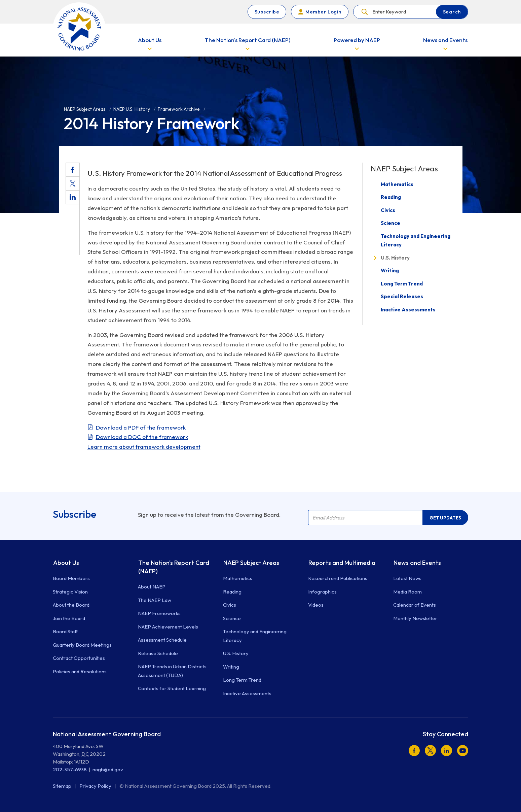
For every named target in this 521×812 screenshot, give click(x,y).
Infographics (322, 592)
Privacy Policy (96, 786)
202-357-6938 (70, 769)
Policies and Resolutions (80, 671)
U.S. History (395, 258)
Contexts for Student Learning (172, 688)
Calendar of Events (415, 605)
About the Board (71, 605)
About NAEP (152, 587)
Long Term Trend (402, 284)
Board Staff (65, 631)
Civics (388, 210)
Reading (391, 197)
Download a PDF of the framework (141, 427)
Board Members (71, 578)
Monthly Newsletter (415, 618)
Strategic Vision (70, 592)
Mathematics (397, 184)
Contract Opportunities (79, 658)
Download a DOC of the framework (142, 437)
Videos (316, 605)
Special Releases (402, 296)
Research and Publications (338, 578)
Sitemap (63, 786)
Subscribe (267, 12)
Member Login (323, 12)
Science (390, 223)
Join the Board (69, 618)
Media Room (407, 592)
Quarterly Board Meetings (82, 645)
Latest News (407, 578)
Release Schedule (158, 653)
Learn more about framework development (144, 447)
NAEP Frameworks (159, 613)
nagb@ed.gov (108, 769)
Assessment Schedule (162, 640)
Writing (390, 270)
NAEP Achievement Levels (168, 627)
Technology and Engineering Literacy (416, 241)
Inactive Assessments (408, 310)
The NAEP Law (155, 600)
